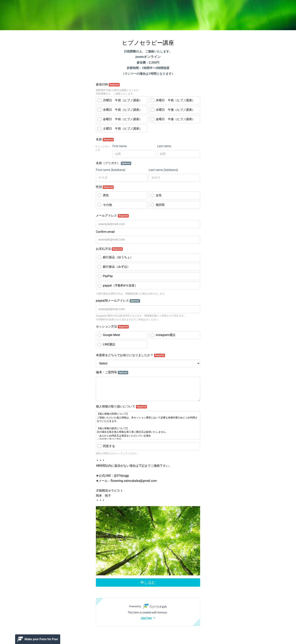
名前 (105, 139)
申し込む (148, 583)
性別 (105, 187)
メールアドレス (112, 216)
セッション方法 (112, 327)
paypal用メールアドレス (118, 301)
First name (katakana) (111, 170)
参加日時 (108, 85)
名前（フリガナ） (114, 163)
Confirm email (105, 232)
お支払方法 (109, 249)
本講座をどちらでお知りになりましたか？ (130, 355)
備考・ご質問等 (112, 372)
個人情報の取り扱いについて (121, 407)
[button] (148, 612)
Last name (164, 146)
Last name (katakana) (163, 170)
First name (119, 146)
